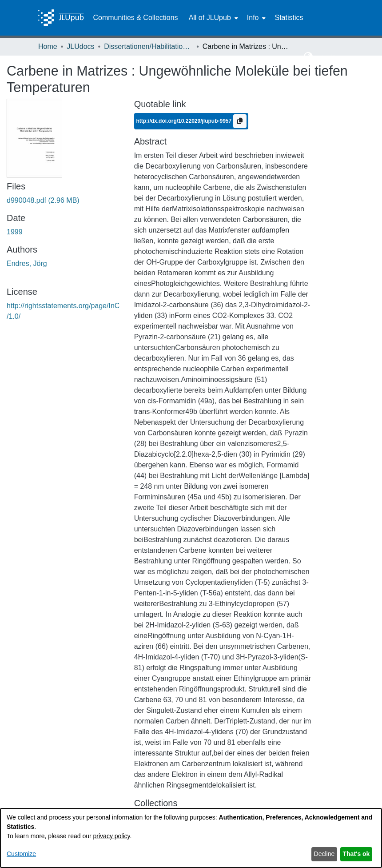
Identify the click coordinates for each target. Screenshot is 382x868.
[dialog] (191, 838)
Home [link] (48, 46)
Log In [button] (328, 57)
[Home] (61, 18)
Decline (324, 854)
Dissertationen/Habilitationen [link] (148, 46)
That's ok (356, 854)
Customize (21, 854)
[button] (308, 57)
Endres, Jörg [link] (27, 263)
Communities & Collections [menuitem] (135, 18)
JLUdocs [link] (80, 46)
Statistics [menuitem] (289, 18)
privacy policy (112, 836)
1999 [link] (15, 232)
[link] (43, 200)
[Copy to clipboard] (240, 121)
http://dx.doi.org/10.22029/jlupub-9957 (184, 121)
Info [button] (253, 18)
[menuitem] (213, 18)
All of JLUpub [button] (210, 18)
